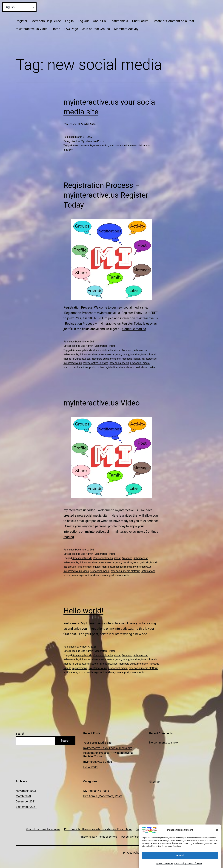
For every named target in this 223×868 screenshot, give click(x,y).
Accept (180, 861)
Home (56, 29)
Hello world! (83, 611)
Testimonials (119, 21)
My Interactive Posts (92, 141)
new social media (119, 146)
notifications (81, 367)
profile (100, 367)
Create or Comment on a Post (173, 21)
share (122, 367)
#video (83, 354)
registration (111, 367)
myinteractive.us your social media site (108, 748)
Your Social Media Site (97, 743)
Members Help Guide (46, 21)
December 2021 (26, 801)
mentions (115, 359)
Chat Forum (140, 21)
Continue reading (134, 329)
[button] (217, 836)
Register (21, 21)
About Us (99, 21)
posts (92, 367)
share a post (133, 367)
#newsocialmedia (82, 146)
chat (102, 354)
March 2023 (23, 796)
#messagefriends (82, 350)
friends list (69, 359)
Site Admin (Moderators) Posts (98, 346)
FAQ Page (71, 29)
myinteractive (101, 146)
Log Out (83, 21)
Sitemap (154, 782)
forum (145, 354)
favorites (135, 354)
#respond (127, 350)
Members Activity (126, 29)
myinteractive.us (73, 363)
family (126, 354)
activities (93, 354)
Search (20, 734)
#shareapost (141, 350)
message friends (131, 359)
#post (117, 350)
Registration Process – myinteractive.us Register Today (106, 195)
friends (153, 354)
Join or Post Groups (96, 29)
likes (88, 359)
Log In (69, 21)
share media (148, 367)
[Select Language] (19, 7)
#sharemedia (71, 354)
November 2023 (26, 791)
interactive (106, 664)
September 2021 (26, 807)
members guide (100, 359)
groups (80, 359)
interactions (92, 664)
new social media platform (125, 571)
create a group (113, 354)
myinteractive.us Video (32, 29)
